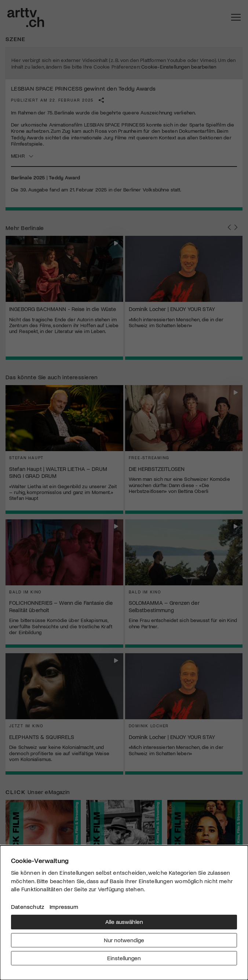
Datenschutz (28, 906)
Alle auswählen (124, 922)
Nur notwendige (124, 940)
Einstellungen (124, 958)
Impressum (64, 906)
